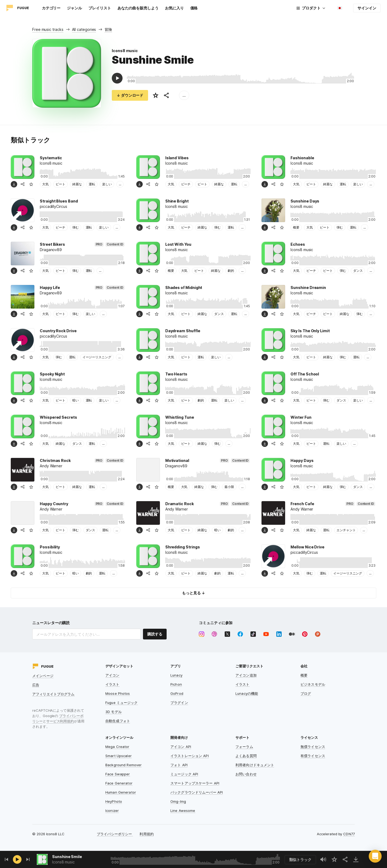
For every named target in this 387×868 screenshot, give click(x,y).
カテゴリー (51, 8)
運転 (92, 184)
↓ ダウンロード (130, 95)
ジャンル (74, 8)
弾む (76, 227)
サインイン (367, 8)
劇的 (231, 271)
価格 (194, 8)
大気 (45, 184)
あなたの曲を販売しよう (138, 8)
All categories (84, 29)
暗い (76, 400)
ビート (60, 184)
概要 (296, 227)
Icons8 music (125, 51)
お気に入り (174, 8)
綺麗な (77, 184)
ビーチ (186, 184)
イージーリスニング (97, 357)
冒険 (108, 29)
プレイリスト (100, 8)
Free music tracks (48, 29)
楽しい (107, 184)
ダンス (358, 271)
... (184, 95)
